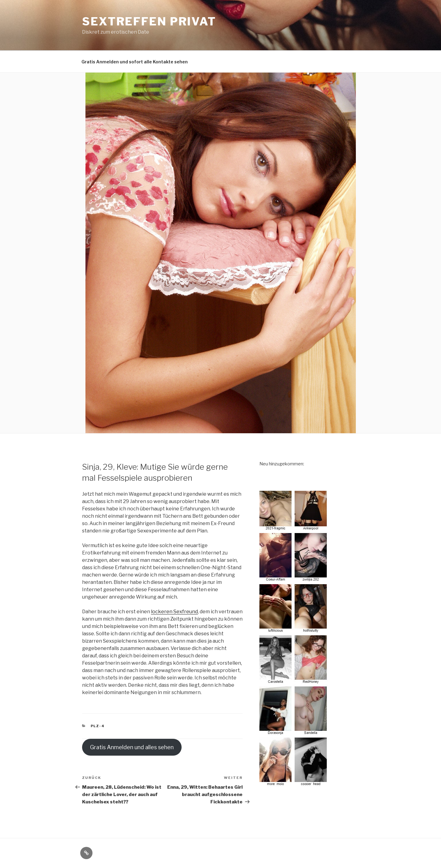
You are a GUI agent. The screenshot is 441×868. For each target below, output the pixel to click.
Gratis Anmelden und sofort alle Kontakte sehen (135, 62)
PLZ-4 (98, 726)
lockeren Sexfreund (174, 612)
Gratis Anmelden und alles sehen (132, 747)
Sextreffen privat (149, 21)
